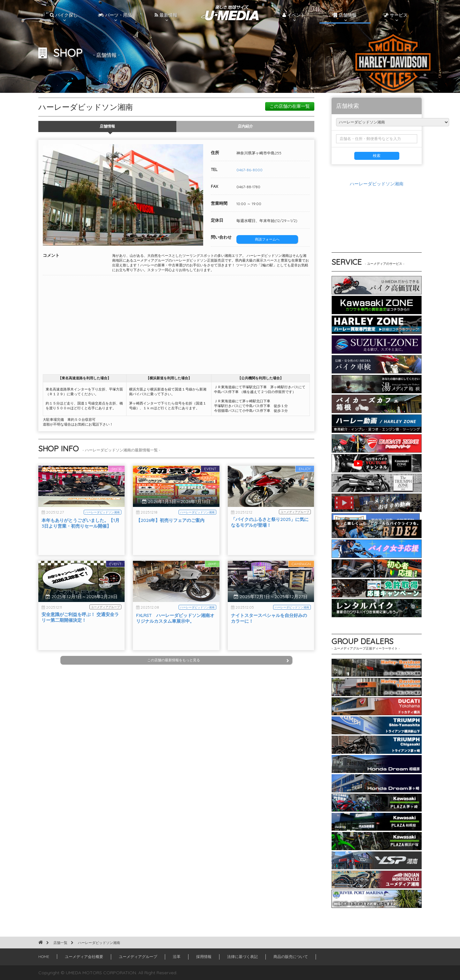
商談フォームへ (267, 239)
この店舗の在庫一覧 (290, 106)
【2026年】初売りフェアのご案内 (170, 538)
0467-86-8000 (249, 170)
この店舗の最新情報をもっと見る (218, 660)
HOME (44, 957)
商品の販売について (291, 957)
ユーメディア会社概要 (84, 957)
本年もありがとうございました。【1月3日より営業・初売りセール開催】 (80, 541)
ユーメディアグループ (138, 957)
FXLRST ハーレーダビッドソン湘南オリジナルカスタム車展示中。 (175, 636)
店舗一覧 (60, 943)
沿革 (177, 957)
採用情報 (204, 957)
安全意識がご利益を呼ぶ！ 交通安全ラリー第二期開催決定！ (80, 635)
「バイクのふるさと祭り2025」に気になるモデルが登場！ (270, 540)
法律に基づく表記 (242, 957)
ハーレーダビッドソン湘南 (377, 184)
